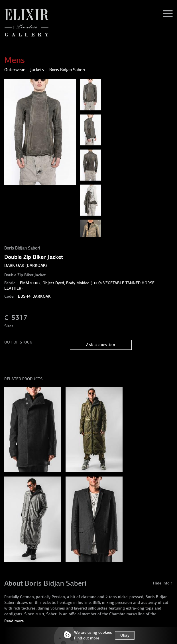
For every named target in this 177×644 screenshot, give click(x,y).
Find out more (87, 638)
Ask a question (101, 345)
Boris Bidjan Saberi (22, 248)
